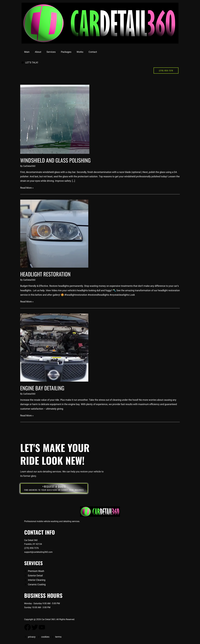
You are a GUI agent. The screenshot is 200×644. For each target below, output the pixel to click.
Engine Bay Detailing (42, 388)
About (38, 52)
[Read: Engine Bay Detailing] (54, 347)
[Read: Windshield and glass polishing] (55, 119)
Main (27, 52)
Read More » (27, 188)
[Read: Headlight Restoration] (54, 233)
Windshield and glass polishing (55, 160)
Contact (93, 52)
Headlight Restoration (45, 274)
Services (51, 52)
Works (80, 52)
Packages (66, 52)
